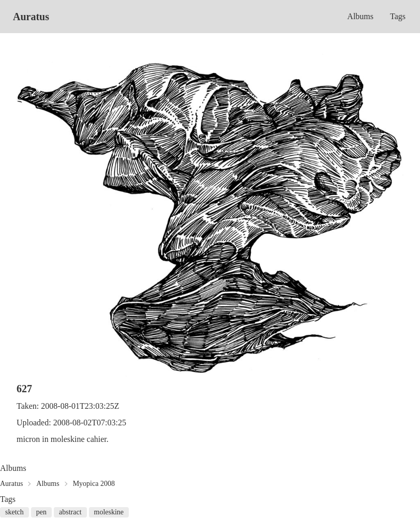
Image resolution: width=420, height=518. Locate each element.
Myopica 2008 (94, 484)
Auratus (31, 17)
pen (41, 512)
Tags (398, 16)
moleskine (109, 512)
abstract (70, 512)
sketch (14, 512)
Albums (360, 16)
